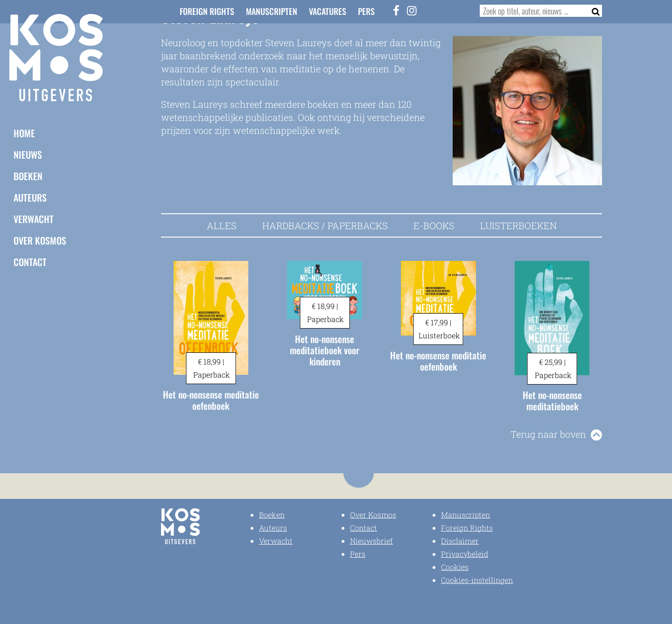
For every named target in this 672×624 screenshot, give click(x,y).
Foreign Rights (207, 11)
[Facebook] (397, 10)
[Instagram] (412, 10)
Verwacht (34, 218)
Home (24, 133)
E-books (434, 225)
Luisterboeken (518, 225)
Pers (366, 11)
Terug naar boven (548, 434)
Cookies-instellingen (477, 580)
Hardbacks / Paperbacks (325, 225)
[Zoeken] (593, 11)
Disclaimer (460, 541)
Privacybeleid (465, 554)
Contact (30, 261)
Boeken (28, 175)
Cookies (455, 567)
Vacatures (328, 11)
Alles (222, 225)
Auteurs (30, 197)
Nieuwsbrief (371, 541)
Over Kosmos (40, 240)
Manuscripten (272, 11)
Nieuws (28, 154)
